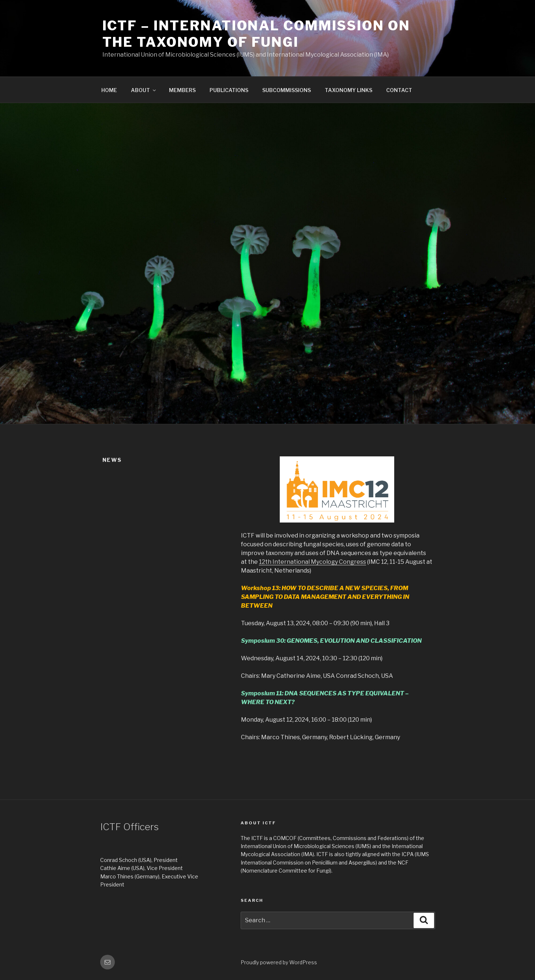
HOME (109, 90)
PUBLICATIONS (229, 90)
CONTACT (399, 90)
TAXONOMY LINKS (348, 90)
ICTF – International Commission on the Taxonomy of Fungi (256, 34)
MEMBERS (182, 90)
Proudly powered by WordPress (279, 962)
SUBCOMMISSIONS (287, 90)
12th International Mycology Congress (312, 562)
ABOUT (144, 90)
